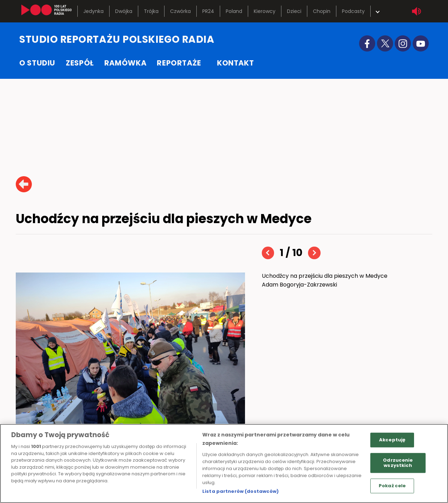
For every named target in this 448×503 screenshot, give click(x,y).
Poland (234, 11)
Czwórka (180, 11)
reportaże (179, 63)
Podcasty (353, 11)
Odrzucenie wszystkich (398, 463)
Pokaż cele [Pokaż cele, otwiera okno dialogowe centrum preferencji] (392, 486)
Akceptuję (392, 440)
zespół (80, 63)
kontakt (235, 63)
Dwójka (124, 11)
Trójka (151, 11)
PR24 (208, 11)
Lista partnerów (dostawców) (241, 491)
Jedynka (93, 11)
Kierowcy (265, 11)
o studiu (37, 63)
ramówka (125, 63)
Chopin (322, 11)
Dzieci (294, 11)
